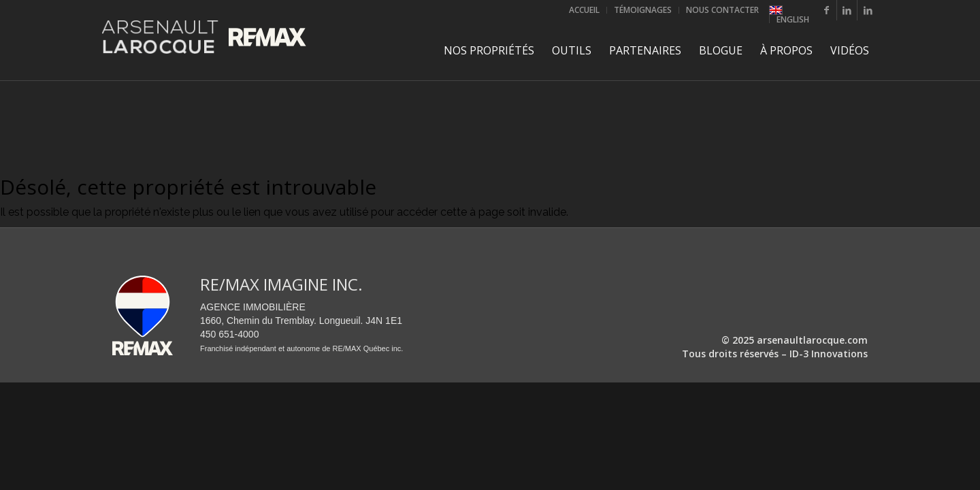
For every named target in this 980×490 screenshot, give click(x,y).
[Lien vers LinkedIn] (847, 10)
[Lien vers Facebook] (827, 10)
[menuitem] (585, 10)
